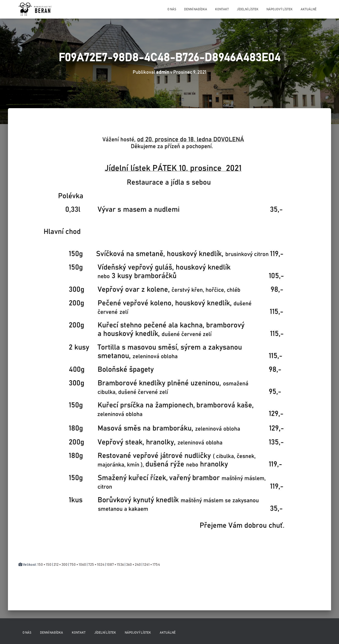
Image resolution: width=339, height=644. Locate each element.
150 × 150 (44, 565)
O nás (172, 9)
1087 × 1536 (115, 565)
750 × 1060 (78, 565)
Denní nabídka (196, 9)
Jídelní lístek (248, 9)
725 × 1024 (96, 565)
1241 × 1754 (151, 565)
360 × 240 (133, 565)
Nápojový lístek (280, 9)
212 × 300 (61, 565)
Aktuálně (309, 9)
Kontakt (222, 9)
